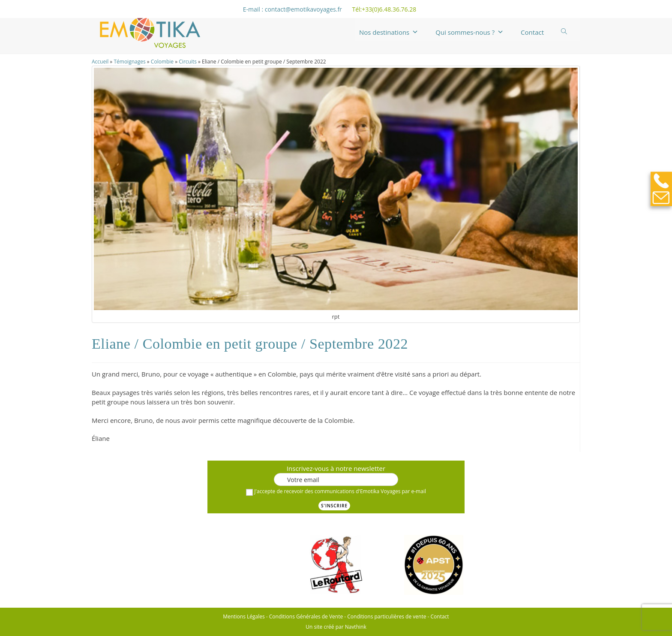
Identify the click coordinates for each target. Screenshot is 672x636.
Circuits (188, 62)
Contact (532, 32)
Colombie (162, 62)
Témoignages (129, 62)
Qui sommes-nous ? (469, 32)
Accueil (100, 62)
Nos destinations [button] (389, 32)
